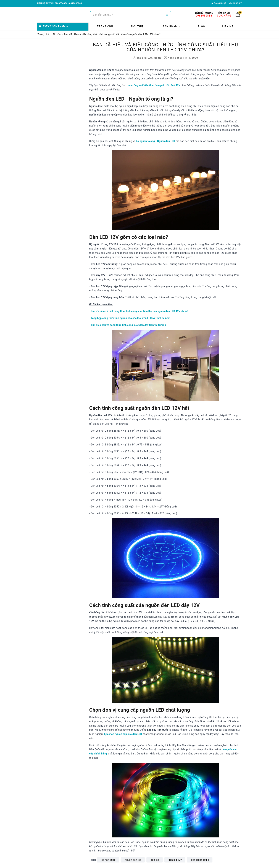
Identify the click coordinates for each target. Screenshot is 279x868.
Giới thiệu (138, 26)
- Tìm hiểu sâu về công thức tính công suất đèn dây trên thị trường (128, 325)
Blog (201, 26)
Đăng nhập (219, 3)
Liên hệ (228, 26)
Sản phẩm (172, 26)
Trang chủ (105, 26)
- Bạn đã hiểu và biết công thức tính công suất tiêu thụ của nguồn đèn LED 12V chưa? (139, 311)
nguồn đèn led (133, 860)
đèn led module (200, 860)
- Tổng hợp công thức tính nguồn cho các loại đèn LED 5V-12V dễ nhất (130, 318)
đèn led (155, 860)
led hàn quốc (108, 860)
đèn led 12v (175, 860)
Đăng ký (236, 3)
